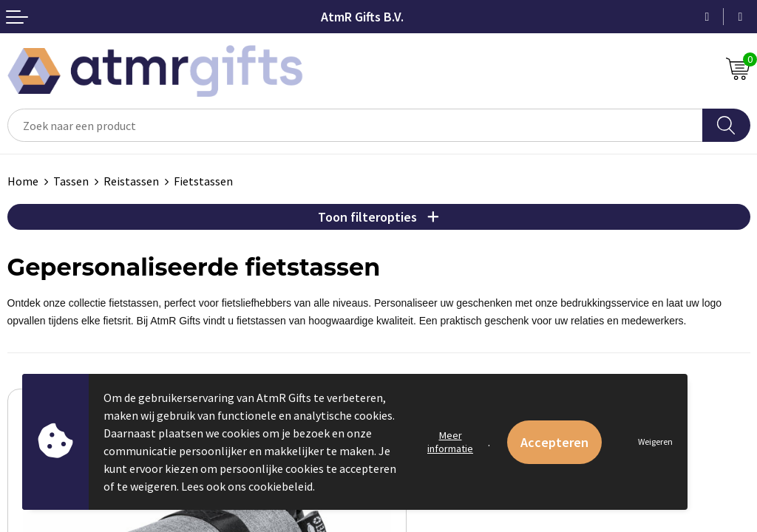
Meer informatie (450, 442)
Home (23, 181)
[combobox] (355, 125)
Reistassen (131, 181)
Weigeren (655, 441)
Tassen (71, 181)
